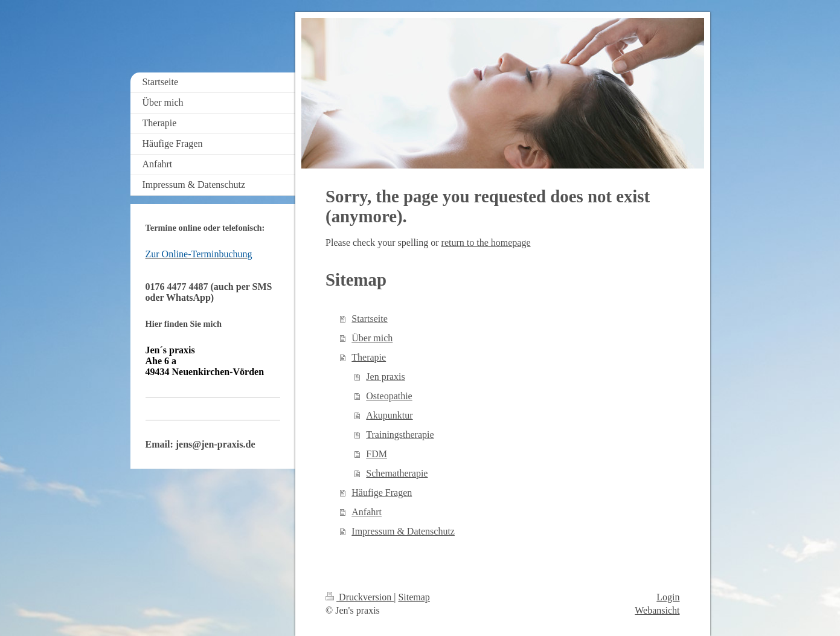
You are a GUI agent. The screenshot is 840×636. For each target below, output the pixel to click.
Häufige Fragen (382, 493)
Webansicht (657, 610)
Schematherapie (397, 473)
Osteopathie (389, 396)
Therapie (369, 357)
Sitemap (414, 597)
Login (668, 597)
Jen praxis (385, 377)
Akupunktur (389, 415)
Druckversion (360, 597)
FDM (377, 454)
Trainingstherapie (400, 435)
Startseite (370, 319)
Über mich (372, 338)
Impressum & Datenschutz (403, 531)
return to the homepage (486, 243)
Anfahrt (367, 512)
